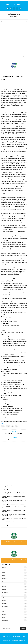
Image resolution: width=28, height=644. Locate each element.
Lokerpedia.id (14, 641)
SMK (4, 573)
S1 (13, 426)
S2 (16, 426)
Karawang (5, 609)
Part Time (5, 595)
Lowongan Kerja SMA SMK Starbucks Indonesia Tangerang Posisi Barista (14, 511)
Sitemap (7, 4)
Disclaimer (13, 4)
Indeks (25, 637)
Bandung (5, 615)
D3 (4, 584)
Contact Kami (19, 4)
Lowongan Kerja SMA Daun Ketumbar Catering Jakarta (13, 504)
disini (2, 423)
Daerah (5, 570)
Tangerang (6, 592)
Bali (4, 617)
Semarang (6, 620)
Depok (5, 601)
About (3, 637)
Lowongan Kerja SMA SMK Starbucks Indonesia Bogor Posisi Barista (14, 519)
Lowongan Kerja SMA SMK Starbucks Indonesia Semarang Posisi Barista (13, 497)
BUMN (3, 426)
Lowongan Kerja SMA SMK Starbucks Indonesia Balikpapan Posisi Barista (14, 490)
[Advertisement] (14, 39)
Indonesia (5, 603)
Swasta (5, 567)
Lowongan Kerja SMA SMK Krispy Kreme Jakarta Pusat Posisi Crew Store (14, 501)
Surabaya (5, 612)
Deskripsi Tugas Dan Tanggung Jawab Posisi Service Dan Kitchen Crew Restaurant (13, 493)
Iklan (7, 637)
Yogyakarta (6, 606)
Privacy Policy (19, 637)
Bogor (5, 598)
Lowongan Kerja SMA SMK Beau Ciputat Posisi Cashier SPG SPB (14, 507)
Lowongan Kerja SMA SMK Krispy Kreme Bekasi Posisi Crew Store (14, 522)
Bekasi (5, 590)
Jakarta (8, 426)
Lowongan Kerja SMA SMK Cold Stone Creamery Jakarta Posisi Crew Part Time (13, 515)
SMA (4, 576)
